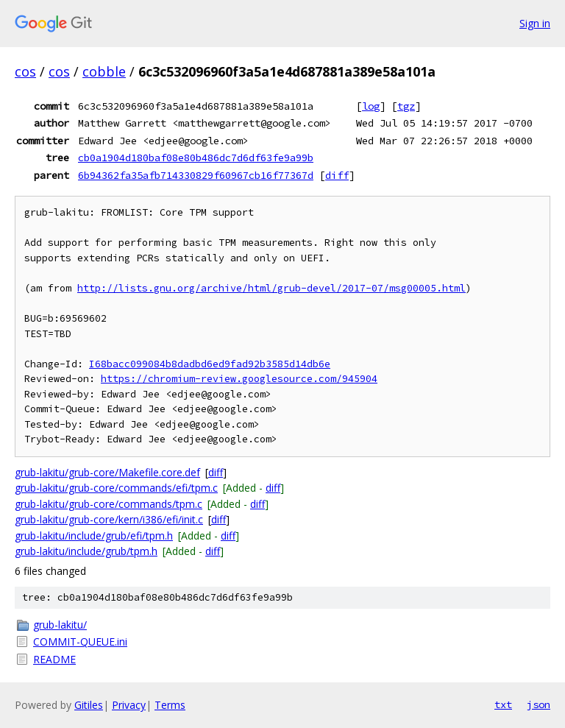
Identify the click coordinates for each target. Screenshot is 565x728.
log (371, 106)
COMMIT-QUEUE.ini (80, 642)
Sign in (535, 23)
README (54, 659)
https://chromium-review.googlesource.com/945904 (239, 379)
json (539, 704)
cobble (104, 71)
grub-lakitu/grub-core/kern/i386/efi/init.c (109, 519)
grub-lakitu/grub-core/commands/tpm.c (109, 504)
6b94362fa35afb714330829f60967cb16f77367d (196, 175)
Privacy (129, 705)
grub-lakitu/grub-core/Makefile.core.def (107, 472)
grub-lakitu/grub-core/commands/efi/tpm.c (116, 488)
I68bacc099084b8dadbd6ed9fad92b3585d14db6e (210, 364)
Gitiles (89, 705)
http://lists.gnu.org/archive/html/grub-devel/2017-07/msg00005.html (271, 288)
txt (503, 704)
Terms (170, 705)
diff (337, 175)
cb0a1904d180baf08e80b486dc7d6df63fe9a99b (196, 158)
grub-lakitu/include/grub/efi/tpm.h (94, 536)
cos (25, 71)
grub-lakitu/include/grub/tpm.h (86, 551)
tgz (406, 106)
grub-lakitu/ (60, 625)
